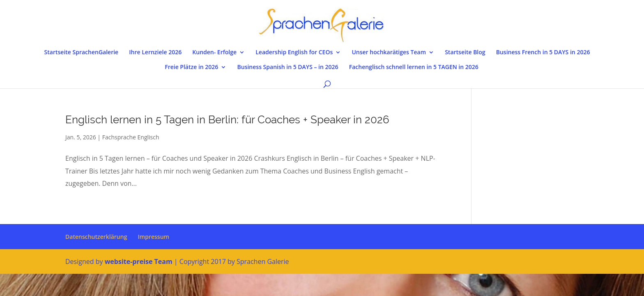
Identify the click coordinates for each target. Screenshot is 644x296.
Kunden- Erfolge (214, 53)
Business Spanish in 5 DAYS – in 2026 (288, 67)
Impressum (154, 237)
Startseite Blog (465, 53)
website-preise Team (139, 261)
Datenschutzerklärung (96, 237)
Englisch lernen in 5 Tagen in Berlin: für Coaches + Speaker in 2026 (227, 120)
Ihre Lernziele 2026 (155, 53)
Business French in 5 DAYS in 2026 (543, 53)
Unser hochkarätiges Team (389, 53)
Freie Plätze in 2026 (191, 67)
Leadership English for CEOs (294, 53)
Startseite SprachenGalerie (82, 53)
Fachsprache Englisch (131, 137)
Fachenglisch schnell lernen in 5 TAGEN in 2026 (414, 67)
